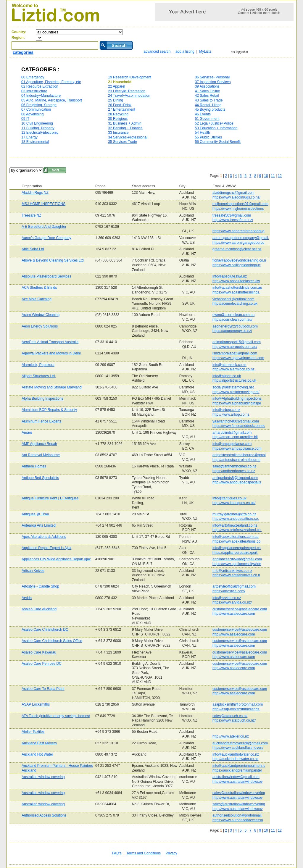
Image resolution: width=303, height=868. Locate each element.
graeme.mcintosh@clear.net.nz (237, 249)
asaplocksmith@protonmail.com (238, 704)
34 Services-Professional (128, 137)
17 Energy (29, 137)
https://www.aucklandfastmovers (238, 748)
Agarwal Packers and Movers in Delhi (51, 353)
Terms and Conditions (144, 853)
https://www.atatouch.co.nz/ (234, 720)
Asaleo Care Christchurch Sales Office (52, 641)
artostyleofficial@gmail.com (234, 586)
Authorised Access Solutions (44, 815)
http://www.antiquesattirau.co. (236, 519)
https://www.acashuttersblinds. (236, 292)
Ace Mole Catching (37, 299)
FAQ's (117, 853)
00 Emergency (33, 77)
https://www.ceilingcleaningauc (237, 265)
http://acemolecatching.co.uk (235, 304)
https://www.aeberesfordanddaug (238, 231)
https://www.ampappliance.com (237, 448)
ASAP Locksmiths (36, 704)
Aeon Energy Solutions (40, 326)
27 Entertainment (121, 109)
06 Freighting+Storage (39, 105)
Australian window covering (43, 777)
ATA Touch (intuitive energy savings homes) (56, 716)
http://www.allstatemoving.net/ (236, 392)
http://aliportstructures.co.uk (234, 380)
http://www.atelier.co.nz (231, 736)
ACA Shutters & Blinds (39, 288)
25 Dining (116, 100)
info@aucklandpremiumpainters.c (239, 766)
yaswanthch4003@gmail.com (236, 421)
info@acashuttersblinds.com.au (237, 288)
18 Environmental (35, 142)
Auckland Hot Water (37, 754)
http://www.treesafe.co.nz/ (233, 220)
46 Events (203, 114)
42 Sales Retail (207, 96)
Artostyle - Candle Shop (40, 586)
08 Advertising (32, 114)
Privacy (171, 853)
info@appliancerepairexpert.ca (237, 548)
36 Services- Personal (212, 77)
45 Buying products (210, 109)
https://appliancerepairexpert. (235, 553)
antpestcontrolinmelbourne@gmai (239, 455)
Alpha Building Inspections (42, 398)
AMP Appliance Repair (39, 444)
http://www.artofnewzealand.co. (237, 530)
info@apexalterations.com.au (236, 537)
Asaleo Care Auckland (39, 609)
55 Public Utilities (208, 137)
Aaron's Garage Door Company (46, 238)
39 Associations (207, 86)
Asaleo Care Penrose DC (42, 664)
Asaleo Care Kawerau (39, 652)
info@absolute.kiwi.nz (230, 276)
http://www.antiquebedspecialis (237, 482)
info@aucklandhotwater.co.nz (236, 754)
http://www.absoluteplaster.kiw (236, 281)
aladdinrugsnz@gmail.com (233, 193)
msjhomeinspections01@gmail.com (240, 204)
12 (280, 176)
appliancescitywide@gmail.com (237, 559)
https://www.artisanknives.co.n (236, 575)
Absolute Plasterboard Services (46, 276)
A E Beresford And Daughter (44, 227)
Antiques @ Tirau (35, 514)
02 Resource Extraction (40, 86)
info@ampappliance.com (232, 444)
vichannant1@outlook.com (233, 299)
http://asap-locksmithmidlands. (236, 709)
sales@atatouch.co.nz (230, 716)
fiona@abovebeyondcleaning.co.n (239, 260)
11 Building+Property (38, 128)
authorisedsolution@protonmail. (237, 815)
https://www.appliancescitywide (237, 564)
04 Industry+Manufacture (41, 96)
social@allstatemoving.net (233, 387)
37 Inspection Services (213, 82)
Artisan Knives (33, 571)
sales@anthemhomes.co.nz (234, 466)
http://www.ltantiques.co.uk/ (234, 503)
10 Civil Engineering (37, 123)
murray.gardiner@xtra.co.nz (234, 514)
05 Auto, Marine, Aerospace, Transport (52, 100)
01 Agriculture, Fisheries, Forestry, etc (51, 82)
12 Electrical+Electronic (40, 133)
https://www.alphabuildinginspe (237, 403)
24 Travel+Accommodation (129, 96)
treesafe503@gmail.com (232, 215)
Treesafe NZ (31, 215)
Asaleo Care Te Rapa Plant (43, 689)
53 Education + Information (216, 128)
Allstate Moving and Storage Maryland (52, 387)
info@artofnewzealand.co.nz (235, 525)
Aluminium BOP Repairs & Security (49, 410)
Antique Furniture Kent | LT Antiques (50, 498)
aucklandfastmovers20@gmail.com (240, 743)
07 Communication (36, 109)
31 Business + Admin (125, 123)
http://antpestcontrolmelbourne (236, 460)
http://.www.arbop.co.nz (231, 414)
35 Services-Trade (123, 142)
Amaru (27, 433)
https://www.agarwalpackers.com (238, 358)
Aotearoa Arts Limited (39, 525)
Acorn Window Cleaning (41, 315)
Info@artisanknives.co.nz (232, 571)
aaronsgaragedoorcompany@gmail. (241, 238)
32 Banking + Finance (125, 128)
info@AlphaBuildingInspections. (237, 398)
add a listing (185, 51)
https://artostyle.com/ (229, 591)
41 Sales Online (208, 91)
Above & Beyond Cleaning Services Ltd (53, 260)
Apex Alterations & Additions (44, 537)
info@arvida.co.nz (227, 598)
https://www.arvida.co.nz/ (232, 602)
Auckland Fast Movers (39, 743)
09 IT (25, 119)
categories (23, 52)
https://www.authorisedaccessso (238, 820)
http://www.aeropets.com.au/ (235, 347)
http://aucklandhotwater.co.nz (235, 759)
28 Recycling (118, 114)
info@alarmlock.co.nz (229, 365)
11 (273, 176)
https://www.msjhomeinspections (238, 209)
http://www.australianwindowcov (237, 782)
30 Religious (118, 119)
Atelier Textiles (33, 732)
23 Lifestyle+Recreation (127, 91)
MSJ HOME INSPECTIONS (43, 204)
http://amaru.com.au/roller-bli (235, 437)
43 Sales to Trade (209, 100)
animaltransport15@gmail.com (237, 342)
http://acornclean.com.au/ (232, 320)
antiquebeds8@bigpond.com (235, 478)
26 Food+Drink (120, 105)
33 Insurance (118, 133)
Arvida (27, 598)
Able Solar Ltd (33, 249)
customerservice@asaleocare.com (240, 609)
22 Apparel (116, 86)
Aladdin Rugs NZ (35, 193)
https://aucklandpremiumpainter (237, 770)
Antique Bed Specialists (40, 478)
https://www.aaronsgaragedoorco (238, 243)
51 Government (207, 119)
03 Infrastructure (34, 91)
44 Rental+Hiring (208, 105)
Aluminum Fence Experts (41, 421)
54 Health (203, 133)
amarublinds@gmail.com (232, 433)
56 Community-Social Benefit (218, 142)
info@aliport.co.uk (227, 376)
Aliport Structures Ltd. (39, 376)
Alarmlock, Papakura (38, 365)
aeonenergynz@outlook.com (235, 326)
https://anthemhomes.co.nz (234, 471)
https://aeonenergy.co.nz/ (232, 331)
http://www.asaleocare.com (234, 614)
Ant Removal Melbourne (41, 455)
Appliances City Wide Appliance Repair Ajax (56, 559)
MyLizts (205, 51)
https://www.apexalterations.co (236, 541)
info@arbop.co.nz (226, 410)
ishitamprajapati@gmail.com (235, 353)
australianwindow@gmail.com (236, 777)
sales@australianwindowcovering (239, 793)
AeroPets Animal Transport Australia (50, 342)
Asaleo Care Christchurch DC (45, 630)
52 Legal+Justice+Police (214, 123)
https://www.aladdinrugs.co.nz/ (236, 197)
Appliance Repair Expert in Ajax (46, 548)
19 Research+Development (130, 77)
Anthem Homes (34, 466)
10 (266, 176)
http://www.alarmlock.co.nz (233, 369)
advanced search (157, 51)
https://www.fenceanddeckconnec (239, 426)
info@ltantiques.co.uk (229, 498)
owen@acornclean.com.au (233, 315)
